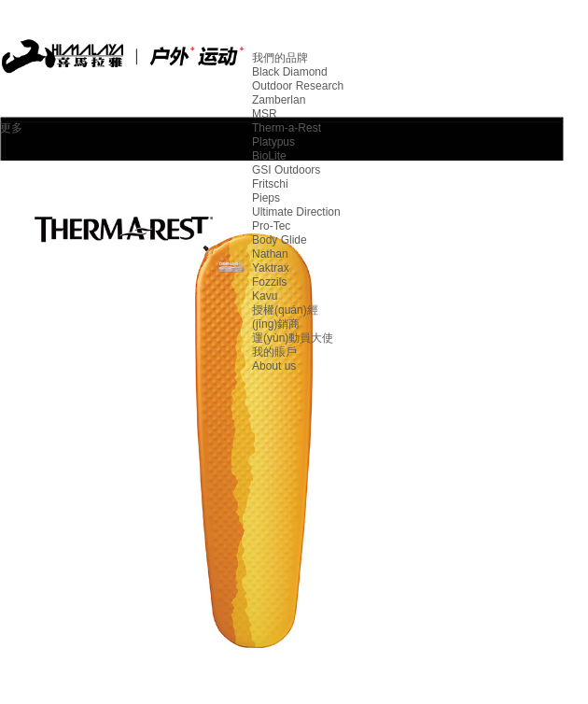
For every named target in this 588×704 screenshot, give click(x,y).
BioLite (269, 156)
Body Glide (280, 240)
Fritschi (270, 184)
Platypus (273, 142)
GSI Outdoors (286, 170)
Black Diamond (290, 72)
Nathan (270, 254)
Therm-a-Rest (287, 128)
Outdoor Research (298, 86)
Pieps (266, 198)
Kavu (265, 296)
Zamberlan (279, 100)
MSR (265, 114)
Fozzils (269, 282)
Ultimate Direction (296, 212)
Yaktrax (271, 268)
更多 (11, 128)
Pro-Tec (271, 226)
